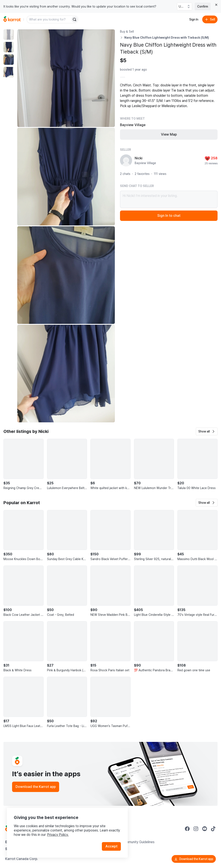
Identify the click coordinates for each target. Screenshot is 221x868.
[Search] (74, 19)
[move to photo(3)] (9, 60)
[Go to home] (12, 19)
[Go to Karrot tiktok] (213, 829)
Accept (111, 846)
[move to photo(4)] (9, 72)
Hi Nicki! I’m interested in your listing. (169, 199)
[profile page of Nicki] (126, 160)
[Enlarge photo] (66, 78)
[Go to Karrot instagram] (196, 829)
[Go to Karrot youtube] (205, 829)
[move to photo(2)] (9, 47)
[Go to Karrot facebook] (187, 829)
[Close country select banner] (216, 5)
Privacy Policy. (58, 835)
